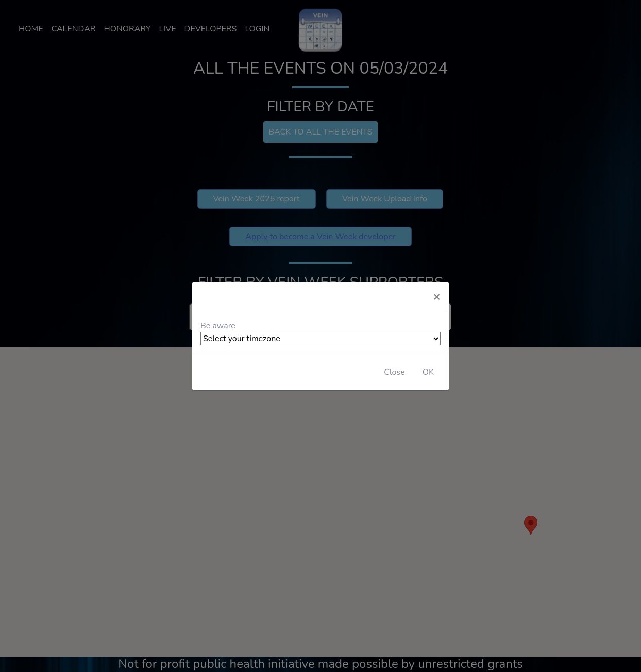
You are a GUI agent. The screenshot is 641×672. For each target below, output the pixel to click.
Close (394, 372)
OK (428, 372)
